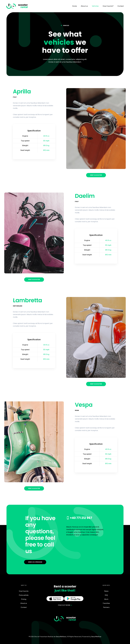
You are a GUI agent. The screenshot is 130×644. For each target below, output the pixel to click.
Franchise (106, 603)
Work (106, 599)
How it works (24, 591)
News (106, 591)
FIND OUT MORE (65, 605)
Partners (106, 607)
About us (24, 603)
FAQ (106, 595)
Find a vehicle (24, 595)
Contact (24, 607)
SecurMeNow (61, 637)
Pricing (24, 599)
